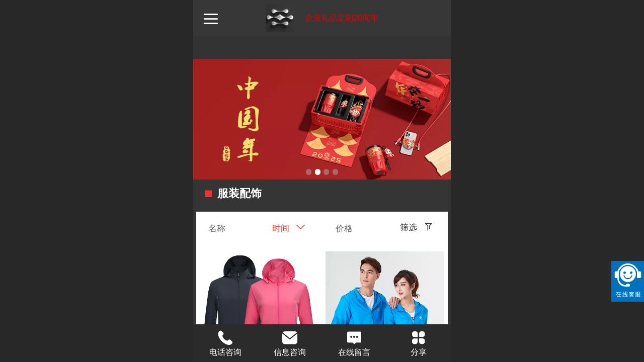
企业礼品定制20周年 (342, 18)
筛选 (409, 228)
